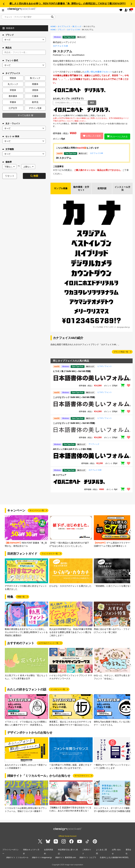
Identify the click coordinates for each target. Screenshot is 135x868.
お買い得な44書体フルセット (98, 72)
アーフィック (94, 445)
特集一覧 (21, 597)
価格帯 (7, 162)
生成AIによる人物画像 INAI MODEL (114, 857)
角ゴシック (77, 26)
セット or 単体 (11, 136)
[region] (92, 110)
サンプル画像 (61, 189)
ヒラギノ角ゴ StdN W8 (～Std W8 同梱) (72, 372)
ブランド (8, 35)
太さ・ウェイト (11, 123)
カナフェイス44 (73, 30)
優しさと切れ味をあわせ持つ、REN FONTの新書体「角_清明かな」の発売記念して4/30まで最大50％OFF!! (67, 4)
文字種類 (8, 149)
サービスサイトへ (82, 776)
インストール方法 (123, 189)
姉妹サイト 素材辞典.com (66, 857)
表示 (92, 103)
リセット (10, 176)
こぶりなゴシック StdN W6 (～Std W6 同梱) (74, 398)
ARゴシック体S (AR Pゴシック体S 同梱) (72, 450)
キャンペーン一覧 (37, 511)
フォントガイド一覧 (50, 554)
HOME (53, 26)
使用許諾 (102, 189)
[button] (4, 4)
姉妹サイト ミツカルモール (17, 857)
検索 (34, 176)
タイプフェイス (64, 26)
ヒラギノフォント (105, 367)
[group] (26, 532)
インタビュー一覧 (58, 690)
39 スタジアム (64, 158)
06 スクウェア (60, 475)
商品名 (7, 48)
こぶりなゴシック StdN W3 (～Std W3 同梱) (74, 424)
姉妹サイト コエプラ (88, 857)
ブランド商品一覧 (121, 352)
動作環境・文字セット (81, 189)
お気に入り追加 (91, 136)
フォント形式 (10, 60)
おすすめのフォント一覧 (48, 644)
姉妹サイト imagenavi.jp (42, 857)
